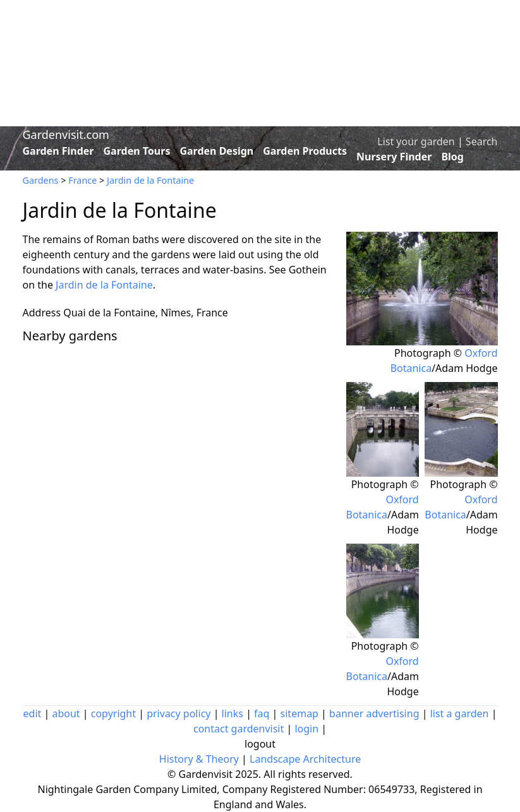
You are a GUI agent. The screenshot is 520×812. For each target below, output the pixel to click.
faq (262, 713)
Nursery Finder (394, 157)
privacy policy (178, 713)
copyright (113, 713)
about (66, 713)
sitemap (299, 713)
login (306, 729)
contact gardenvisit (239, 729)
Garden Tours (137, 151)
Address (42, 313)
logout (260, 744)
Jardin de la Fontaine (150, 180)
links (233, 713)
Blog (452, 157)
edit (33, 713)
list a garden (460, 713)
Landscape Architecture (305, 759)
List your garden (416, 141)
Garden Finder (58, 151)
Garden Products (305, 151)
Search (482, 141)
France (82, 180)
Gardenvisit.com (66, 134)
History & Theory (199, 759)
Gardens (41, 180)
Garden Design (216, 151)
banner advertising (374, 713)
